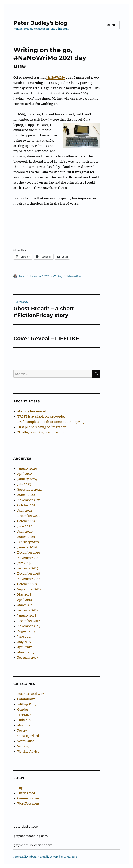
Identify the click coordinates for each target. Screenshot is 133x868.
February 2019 (28, 568)
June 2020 (25, 526)
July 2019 (24, 563)
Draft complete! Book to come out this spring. (51, 422)
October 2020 (27, 521)
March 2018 (26, 605)
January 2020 (27, 547)
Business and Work (31, 694)
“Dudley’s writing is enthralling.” (42, 432)
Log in (22, 788)
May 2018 (24, 594)
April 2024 (25, 474)
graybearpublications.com (33, 845)
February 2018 (28, 610)
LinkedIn (24, 720)
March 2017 (26, 652)
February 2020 (28, 542)
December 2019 (29, 552)
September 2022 (30, 489)
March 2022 (26, 495)
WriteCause (26, 741)
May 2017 (24, 642)
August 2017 (26, 631)
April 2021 (25, 510)
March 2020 (26, 537)
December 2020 (29, 516)
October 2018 (27, 584)
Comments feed (29, 798)
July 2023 (24, 484)
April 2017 (25, 647)
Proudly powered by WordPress (58, 857)
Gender (23, 709)
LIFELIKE (24, 715)
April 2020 (25, 531)
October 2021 (27, 505)
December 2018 (29, 573)
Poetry (22, 730)
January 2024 (27, 479)
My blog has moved (32, 411)
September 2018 (29, 589)
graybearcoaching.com (31, 836)
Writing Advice (28, 752)
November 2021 (29, 500)
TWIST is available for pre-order (41, 416)
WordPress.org (28, 803)
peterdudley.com (26, 827)
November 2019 (29, 558)
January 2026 (27, 468)
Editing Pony (27, 704)
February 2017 (28, 658)
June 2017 (24, 637)
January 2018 (27, 615)
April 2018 (25, 600)
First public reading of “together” (42, 427)
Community (26, 699)
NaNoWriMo (56, 77)
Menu (112, 25)
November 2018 (29, 579)
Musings (24, 725)
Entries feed (26, 793)
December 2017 (28, 621)
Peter (22, 276)
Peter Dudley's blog (40, 23)
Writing (58, 276)
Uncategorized (28, 736)
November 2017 (29, 626)
